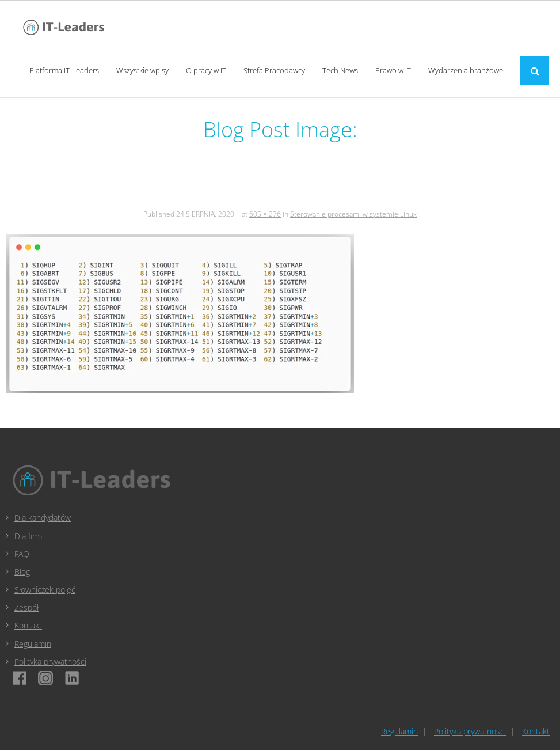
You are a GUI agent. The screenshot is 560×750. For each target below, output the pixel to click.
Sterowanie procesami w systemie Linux (353, 214)
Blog (22, 572)
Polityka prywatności (50, 662)
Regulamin (33, 644)
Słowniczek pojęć (45, 590)
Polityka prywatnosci (470, 731)
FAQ (22, 554)
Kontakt (28, 625)
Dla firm (28, 536)
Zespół (26, 607)
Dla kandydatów (43, 518)
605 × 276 (265, 214)
